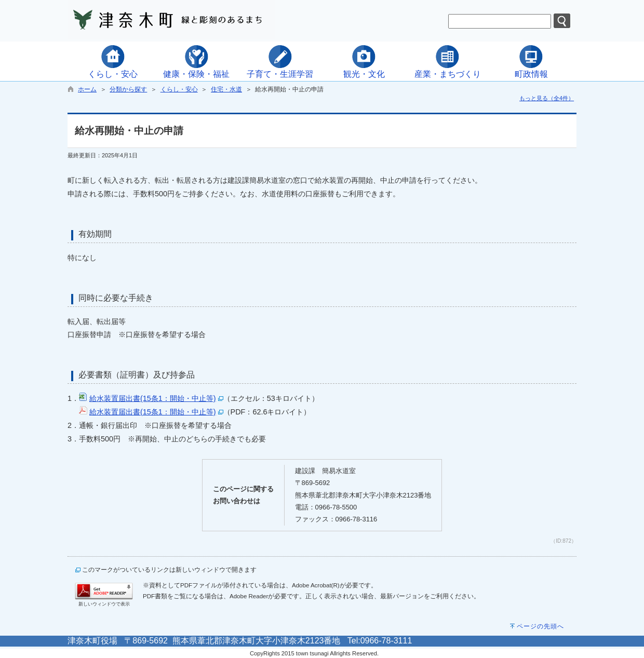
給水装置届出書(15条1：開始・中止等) (153, 398)
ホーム (87, 89)
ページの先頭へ (540, 626)
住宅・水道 (226, 89)
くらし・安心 (179, 89)
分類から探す (128, 89)
